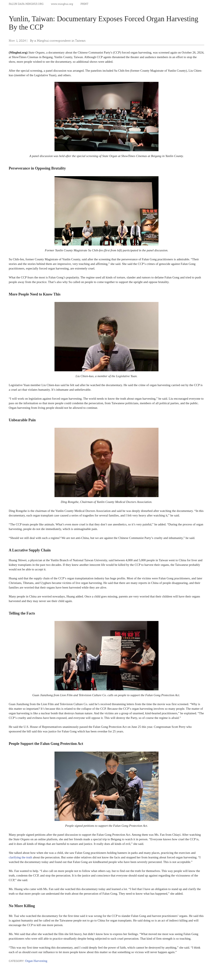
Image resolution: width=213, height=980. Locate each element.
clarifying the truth (20, 857)
